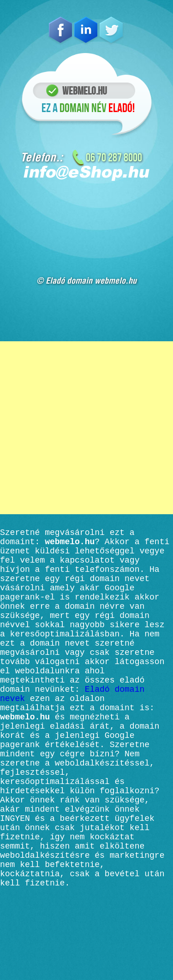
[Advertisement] (86, 428)
